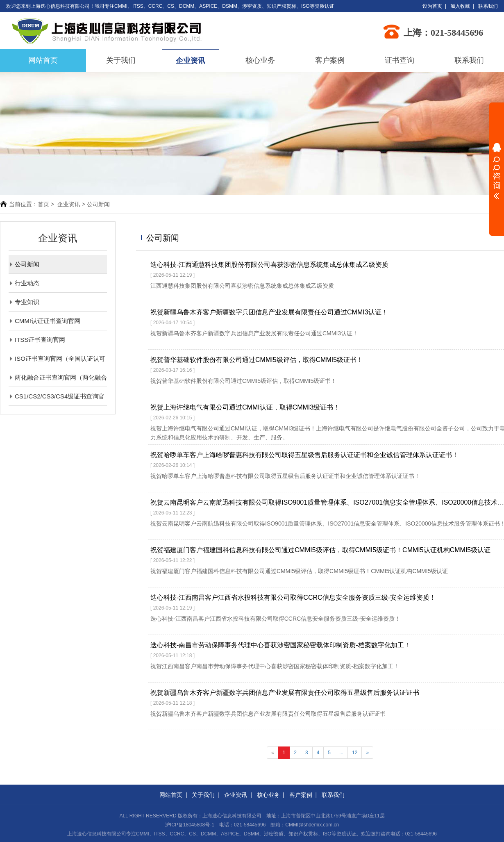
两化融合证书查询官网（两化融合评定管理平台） (58, 377)
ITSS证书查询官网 (37, 340)
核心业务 (260, 60)
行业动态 (24, 283)
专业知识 (24, 302)
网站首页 (171, 795)
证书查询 (400, 60)
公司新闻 (24, 264)
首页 (43, 204)
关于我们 (121, 60)
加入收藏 (460, 6)
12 (355, 753)
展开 (497, 171)
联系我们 (488, 6)
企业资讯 (191, 61)
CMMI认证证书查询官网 (44, 321)
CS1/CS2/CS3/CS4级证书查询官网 (57, 396)
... (341, 753)
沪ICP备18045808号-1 (190, 825)
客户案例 (330, 60)
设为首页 (432, 6)
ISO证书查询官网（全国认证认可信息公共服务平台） (57, 358)
